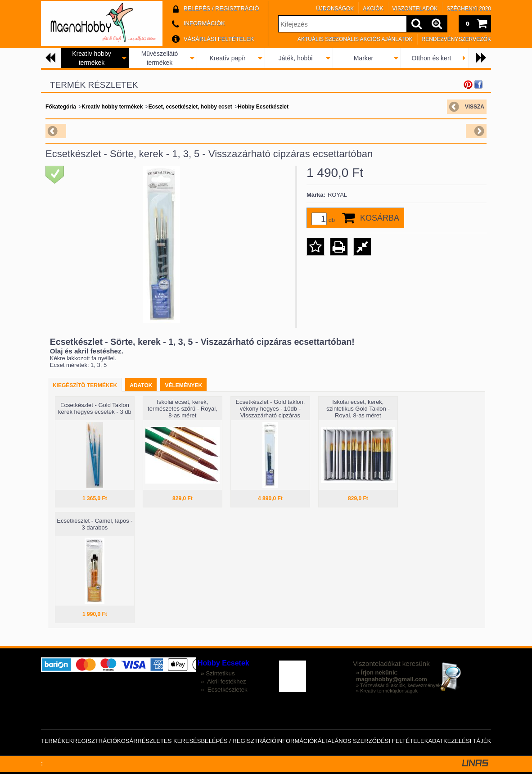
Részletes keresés (169, 741)
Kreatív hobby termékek (112, 107)
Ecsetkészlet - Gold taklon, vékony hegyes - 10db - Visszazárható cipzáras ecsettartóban (270, 412)
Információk (297, 741)
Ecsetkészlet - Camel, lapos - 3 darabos (95, 524)
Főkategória (61, 107)
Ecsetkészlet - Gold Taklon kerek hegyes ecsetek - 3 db (95, 408)
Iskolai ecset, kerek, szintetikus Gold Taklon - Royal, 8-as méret (358, 409)
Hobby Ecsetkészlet (263, 107)
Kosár (127, 741)
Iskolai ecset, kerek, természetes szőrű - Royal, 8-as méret (183, 409)
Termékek (57, 741)
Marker (364, 58)
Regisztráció (95, 741)
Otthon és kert (432, 58)
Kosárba (380, 218)
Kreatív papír (227, 58)
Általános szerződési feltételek (373, 741)
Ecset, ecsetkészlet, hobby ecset (190, 107)
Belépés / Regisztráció (239, 741)
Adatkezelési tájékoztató (471, 741)
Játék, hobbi (296, 58)
